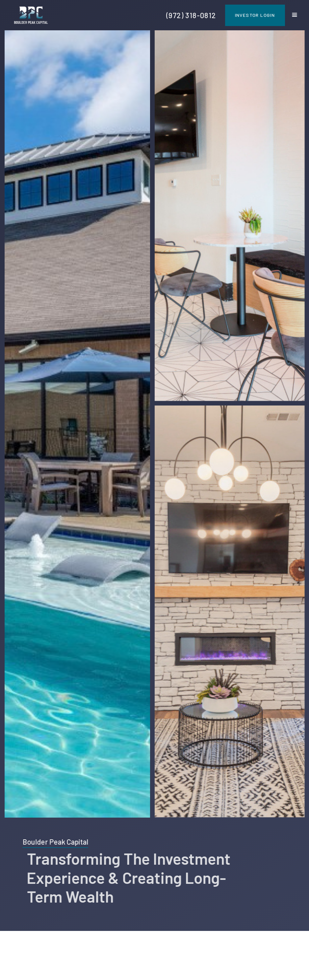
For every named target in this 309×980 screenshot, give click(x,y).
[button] (295, 15)
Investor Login (255, 15)
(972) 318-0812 (191, 15)
